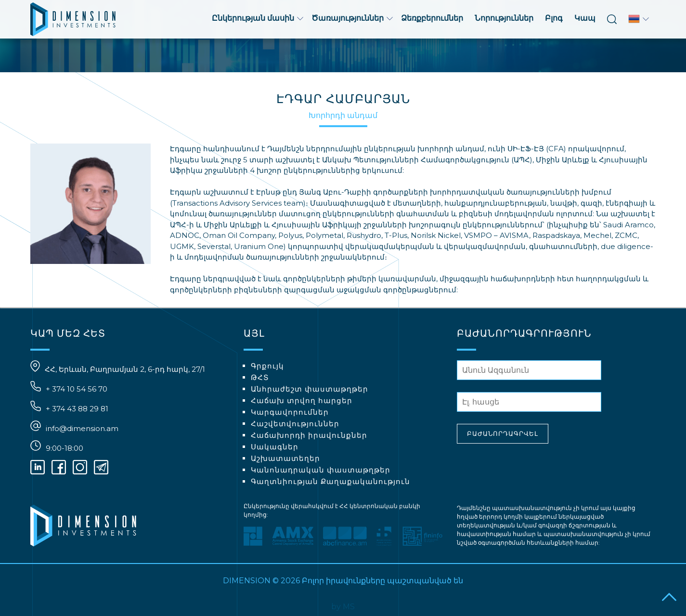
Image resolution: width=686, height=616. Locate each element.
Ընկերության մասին (258, 18)
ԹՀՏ (260, 377)
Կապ (585, 18)
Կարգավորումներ (290, 412)
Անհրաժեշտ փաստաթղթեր (310, 389)
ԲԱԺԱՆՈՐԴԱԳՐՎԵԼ (503, 434)
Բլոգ (554, 18)
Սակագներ (275, 447)
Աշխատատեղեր (285, 458)
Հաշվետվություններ (295, 424)
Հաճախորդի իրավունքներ (309, 435)
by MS (343, 607)
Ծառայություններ (352, 18)
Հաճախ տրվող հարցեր (302, 400)
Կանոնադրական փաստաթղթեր (321, 470)
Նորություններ (504, 18)
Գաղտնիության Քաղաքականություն (330, 481)
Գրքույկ (267, 366)
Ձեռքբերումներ (432, 18)
